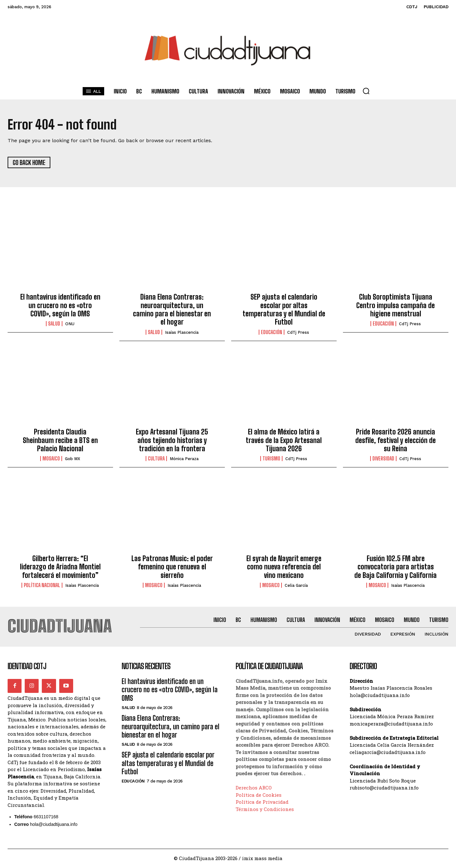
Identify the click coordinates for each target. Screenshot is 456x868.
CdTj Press (298, 333)
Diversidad (383, 459)
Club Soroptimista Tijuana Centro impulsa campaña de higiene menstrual (396, 306)
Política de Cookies (259, 795)
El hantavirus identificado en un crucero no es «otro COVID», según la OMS (60, 306)
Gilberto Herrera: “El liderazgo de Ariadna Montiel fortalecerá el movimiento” (60, 567)
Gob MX (73, 459)
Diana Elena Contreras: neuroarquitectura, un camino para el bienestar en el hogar (172, 310)
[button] (366, 91)
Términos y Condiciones (265, 810)
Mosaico (51, 459)
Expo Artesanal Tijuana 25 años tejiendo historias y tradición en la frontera (172, 440)
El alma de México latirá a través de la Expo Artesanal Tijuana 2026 (284, 440)
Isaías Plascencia (182, 333)
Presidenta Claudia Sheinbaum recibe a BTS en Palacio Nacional (60, 440)
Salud (54, 324)
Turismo (271, 459)
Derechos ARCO (254, 789)
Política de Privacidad (262, 803)
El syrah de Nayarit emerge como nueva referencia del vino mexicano (284, 567)
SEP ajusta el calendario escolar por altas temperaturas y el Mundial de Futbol (284, 310)
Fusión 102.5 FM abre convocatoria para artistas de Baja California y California (396, 567)
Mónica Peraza (184, 459)
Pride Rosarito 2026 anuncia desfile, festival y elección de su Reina (396, 440)
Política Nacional (42, 586)
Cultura (156, 459)
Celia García (296, 586)
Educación (272, 333)
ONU (70, 324)
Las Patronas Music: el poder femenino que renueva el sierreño (172, 567)
